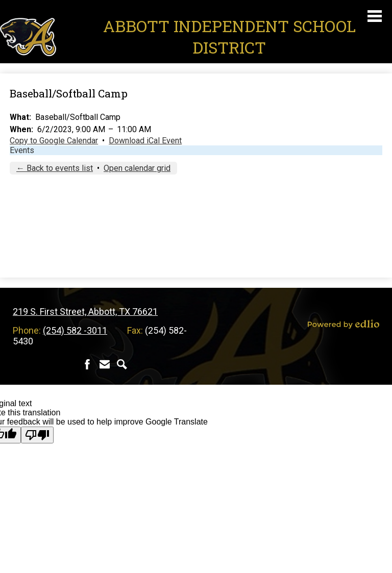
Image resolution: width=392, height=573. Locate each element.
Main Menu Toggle (375, 16)
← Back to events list (55, 168)
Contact (105, 364)
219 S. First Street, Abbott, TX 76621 (85, 312)
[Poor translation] (37, 435)
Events (22, 150)
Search (122, 364)
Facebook (87, 364)
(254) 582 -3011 (75, 330)
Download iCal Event (145, 141)
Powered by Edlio (344, 324)
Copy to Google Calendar (54, 141)
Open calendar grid (137, 168)
